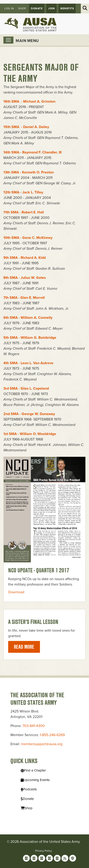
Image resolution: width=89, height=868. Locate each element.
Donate (37, 8)
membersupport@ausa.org (42, 744)
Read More (24, 647)
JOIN (51, 8)
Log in (9, 8)
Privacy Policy (43, 851)
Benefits (67, 8)
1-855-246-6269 (52, 735)
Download (16, 592)
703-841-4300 (34, 726)
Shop (22, 8)
